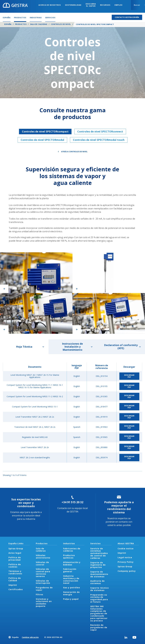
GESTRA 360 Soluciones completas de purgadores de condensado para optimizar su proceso (99, 613)
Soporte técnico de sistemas (100, 589)
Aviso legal (15, 553)
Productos (21, 24)
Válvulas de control (42, 563)
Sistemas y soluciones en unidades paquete (44, 603)
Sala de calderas (39, 24)
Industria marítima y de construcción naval (71, 579)
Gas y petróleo (72, 588)
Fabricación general (70, 570)
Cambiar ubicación (30, 637)
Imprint (13, 585)
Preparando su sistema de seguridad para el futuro (99, 598)
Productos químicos (69, 557)
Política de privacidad (15, 559)
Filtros (40, 594)
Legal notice (125, 557)
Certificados (16, 589)
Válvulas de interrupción (43, 582)
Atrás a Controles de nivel (74, 152)
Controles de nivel (61, 24)
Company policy (127, 571)
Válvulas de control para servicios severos (43, 573)
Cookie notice (126, 549)
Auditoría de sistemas (97, 582)
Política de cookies (15, 566)
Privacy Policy (126, 562)
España (8, 24)
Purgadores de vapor (44, 589)
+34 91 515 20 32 (72, 502)
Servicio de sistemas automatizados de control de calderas (99, 553)
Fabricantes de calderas (72, 550)
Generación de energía (71, 593)
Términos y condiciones (15, 572)
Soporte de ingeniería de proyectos (98, 565)
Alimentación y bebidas (72, 563)
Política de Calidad (15, 579)
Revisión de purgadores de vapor (99, 627)
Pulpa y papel (71, 599)
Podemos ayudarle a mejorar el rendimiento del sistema (119, 507)
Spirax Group (16, 549)
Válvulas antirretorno (43, 557)
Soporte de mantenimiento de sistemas (99, 574)
